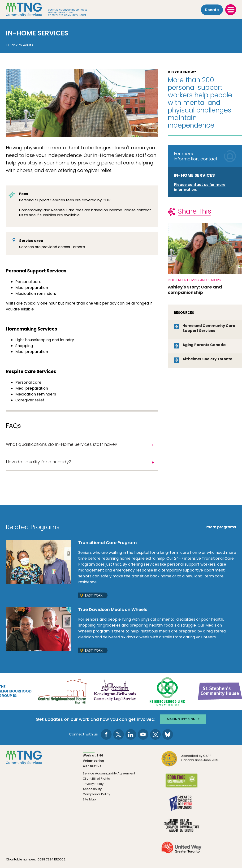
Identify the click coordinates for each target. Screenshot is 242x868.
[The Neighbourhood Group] (52, 10)
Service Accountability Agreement (109, 773)
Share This (195, 211)
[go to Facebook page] (106, 734)
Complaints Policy (96, 794)
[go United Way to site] (181, 850)
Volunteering (93, 761)
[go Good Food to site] (181, 784)
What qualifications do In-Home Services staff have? (62, 444)
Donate (212, 10)
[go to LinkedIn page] (131, 734)
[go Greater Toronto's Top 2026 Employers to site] (181, 806)
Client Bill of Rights (96, 779)
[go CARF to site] (190, 762)
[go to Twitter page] (119, 734)
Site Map (89, 799)
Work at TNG (93, 755)
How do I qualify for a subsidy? (39, 462)
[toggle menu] (231, 10)
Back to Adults (21, 45)
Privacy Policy (93, 784)
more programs (221, 527)
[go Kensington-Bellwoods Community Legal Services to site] (115, 691)
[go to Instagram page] (155, 734)
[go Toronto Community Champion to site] (181, 828)
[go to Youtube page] (143, 734)
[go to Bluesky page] (168, 734)
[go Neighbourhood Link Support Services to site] (168, 691)
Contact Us (92, 766)
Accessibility (92, 789)
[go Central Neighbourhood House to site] (62, 691)
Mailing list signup (183, 719)
